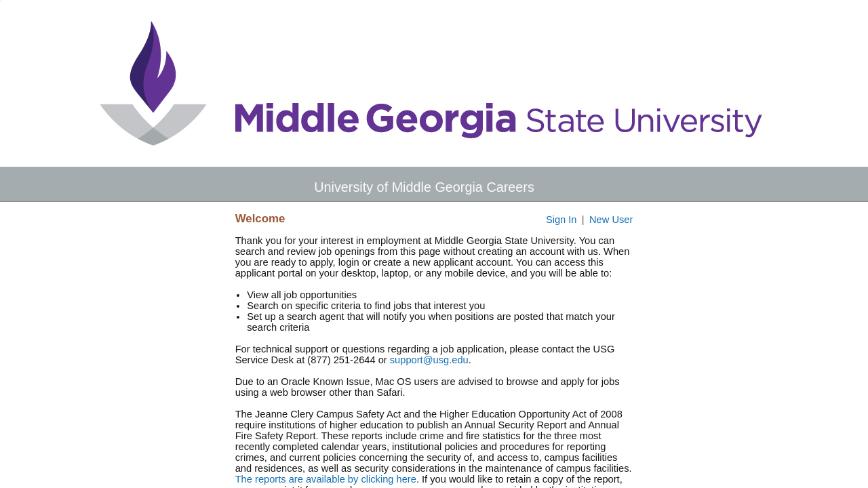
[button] (859, 187)
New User (611, 220)
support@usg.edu (429, 360)
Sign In (561, 220)
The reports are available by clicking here (326, 479)
